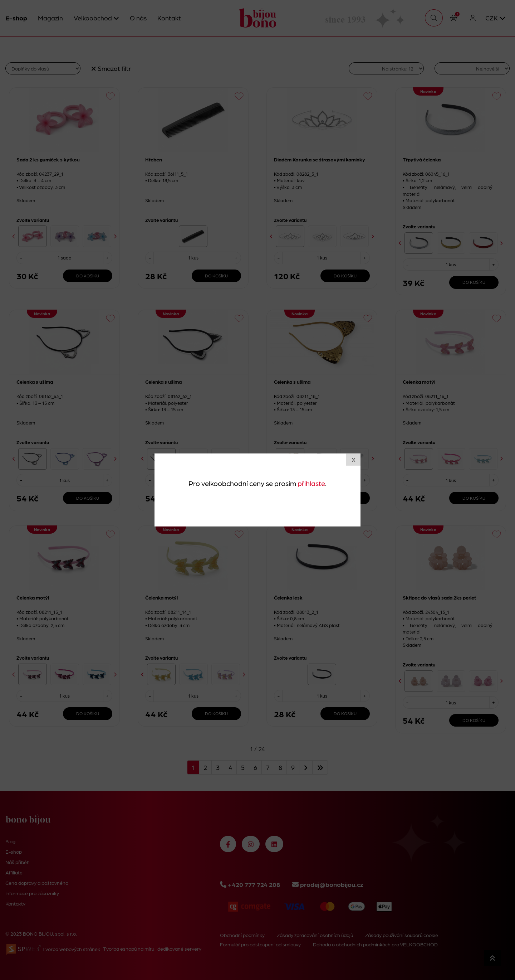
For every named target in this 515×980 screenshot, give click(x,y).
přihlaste (311, 483)
